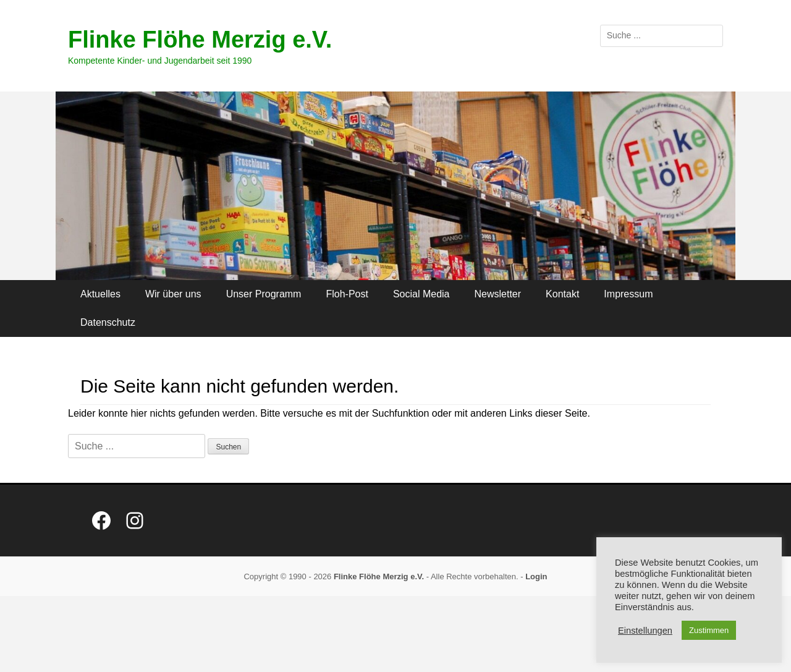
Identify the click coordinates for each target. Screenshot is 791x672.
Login (536, 576)
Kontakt (562, 294)
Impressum (628, 294)
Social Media (421, 294)
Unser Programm (264, 294)
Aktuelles (100, 294)
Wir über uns (173, 294)
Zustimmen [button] (709, 630)
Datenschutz (108, 322)
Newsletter (498, 294)
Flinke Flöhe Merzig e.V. (200, 40)
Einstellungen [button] (645, 631)
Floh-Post (347, 294)
